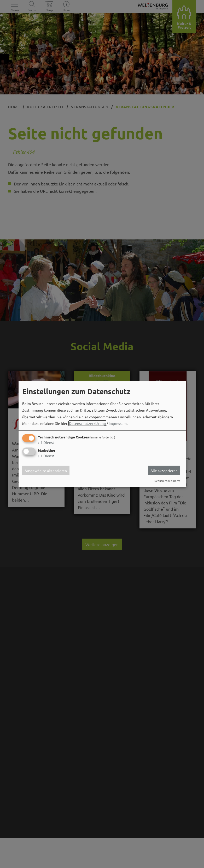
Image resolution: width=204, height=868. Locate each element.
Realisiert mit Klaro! (167, 481)
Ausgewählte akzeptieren (46, 470)
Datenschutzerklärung (87, 423)
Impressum (118, 423)
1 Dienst (46, 442)
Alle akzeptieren (164, 470)
